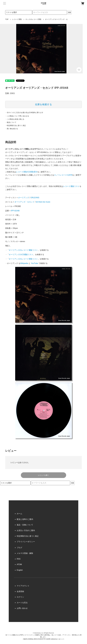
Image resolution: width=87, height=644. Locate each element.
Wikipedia (24, 263)
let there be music (43, 202)
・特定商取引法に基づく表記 (16, 125)
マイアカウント (23, 586)
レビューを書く (43, 475)
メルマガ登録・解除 (25, 553)
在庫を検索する (43, 104)
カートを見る (22, 603)
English (20, 570)
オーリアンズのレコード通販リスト (23, 250)
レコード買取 (17, 19)
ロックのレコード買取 (33, 19)
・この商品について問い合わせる (17, 116)
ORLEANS (35, 198)
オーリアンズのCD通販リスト (21, 255)
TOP (7, 19)
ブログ (19, 548)
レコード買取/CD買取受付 (27, 172)
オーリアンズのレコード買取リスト (23, 259)
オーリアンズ (24, 198)
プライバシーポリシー (26, 542)
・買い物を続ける (12, 129)
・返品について (11, 122)
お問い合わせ (22, 608)
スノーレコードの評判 (63, 175)
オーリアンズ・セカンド (24, 202)
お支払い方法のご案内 (26, 530)
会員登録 (20, 591)
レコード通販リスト (71, 186)
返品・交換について (25, 525)
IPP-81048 (15, 211)
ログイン (20, 597)
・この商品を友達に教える (15, 119)
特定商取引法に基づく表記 (28, 536)
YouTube (34, 263)
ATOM (19, 564)
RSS (19, 559)
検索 (70, 12)
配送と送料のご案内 (25, 519)
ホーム (19, 514)
